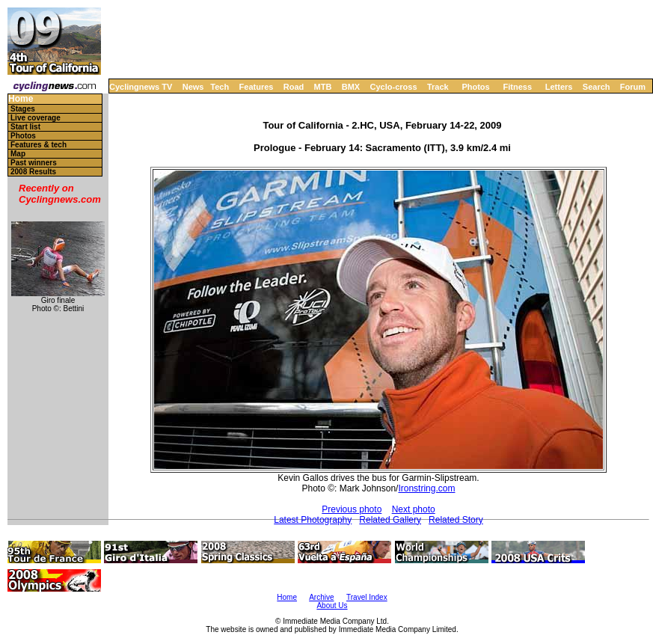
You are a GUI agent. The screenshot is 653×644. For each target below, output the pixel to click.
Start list (25, 127)
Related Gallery (390, 520)
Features (257, 87)
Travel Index (367, 597)
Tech (220, 87)
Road (294, 87)
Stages (23, 109)
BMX (351, 87)
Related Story (456, 520)
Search (597, 87)
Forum (633, 87)
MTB (323, 87)
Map (18, 154)
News (193, 87)
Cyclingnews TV (141, 87)
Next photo (414, 509)
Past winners (34, 163)
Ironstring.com (426, 488)
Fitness (517, 87)
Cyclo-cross (394, 87)
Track (438, 87)
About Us (332, 605)
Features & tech (39, 145)
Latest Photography (313, 520)
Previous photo (352, 509)
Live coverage (36, 118)
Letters (559, 87)
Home (21, 99)
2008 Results (33, 172)
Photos (475, 87)
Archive (321, 597)
